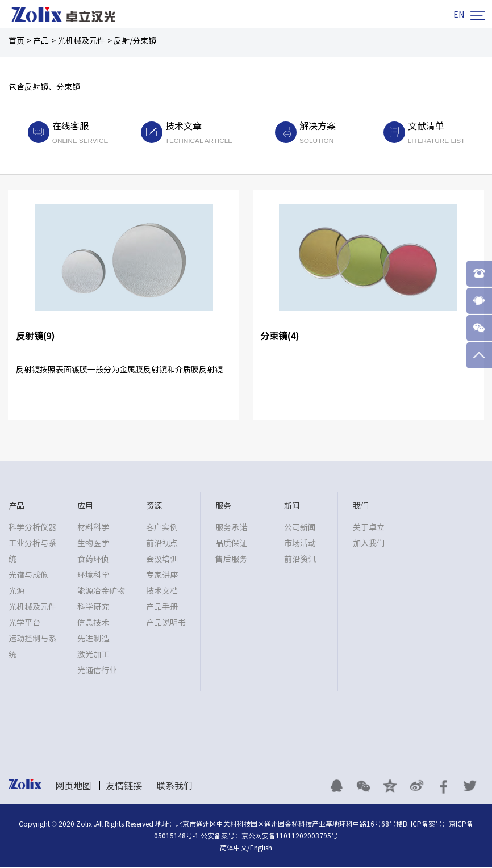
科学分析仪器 (32, 529)
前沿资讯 (300, 560)
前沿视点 (162, 544)
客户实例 (162, 529)
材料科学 (93, 529)
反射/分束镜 (135, 41)
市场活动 (300, 544)
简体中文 (234, 848)
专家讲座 (162, 576)
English (261, 848)
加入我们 (369, 544)
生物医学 (93, 544)
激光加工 (93, 656)
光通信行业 (97, 672)
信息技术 (93, 624)
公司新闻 (300, 529)
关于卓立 (369, 529)
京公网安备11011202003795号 (290, 836)
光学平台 (24, 624)
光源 (16, 592)
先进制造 (93, 640)
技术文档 (162, 592)
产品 (41, 41)
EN (459, 15)
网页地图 (73, 787)
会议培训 (162, 560)
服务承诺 (231, 529)
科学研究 (93, 608)
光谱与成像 (28, 576)
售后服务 (231, 560)
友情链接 (124, 787)
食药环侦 (93, 560)
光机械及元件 (81, 41)
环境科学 (93, 576)
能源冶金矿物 (101, 592)
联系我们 (174, 787)
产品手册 (162, 608)
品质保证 (231, 544)
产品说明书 (166, 624)
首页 (16, 41)
